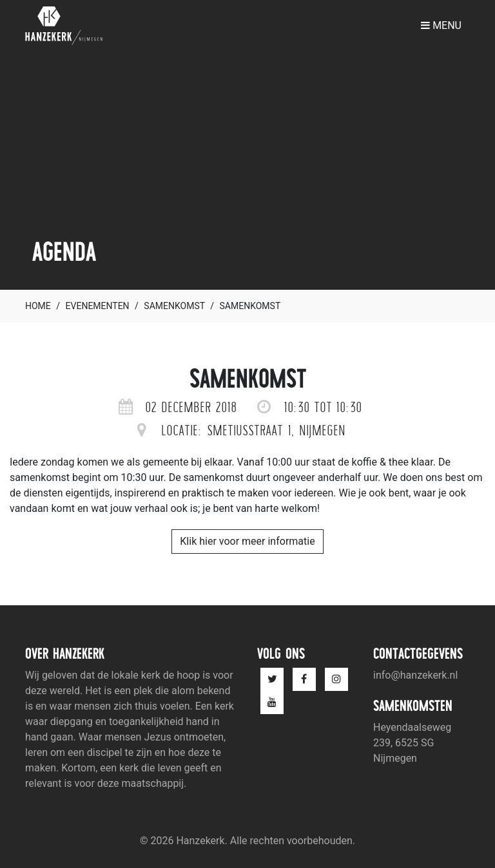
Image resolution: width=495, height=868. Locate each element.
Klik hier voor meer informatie (247, 541)
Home (38, 306)
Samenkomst (174, 306)
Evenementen (98, 306)
